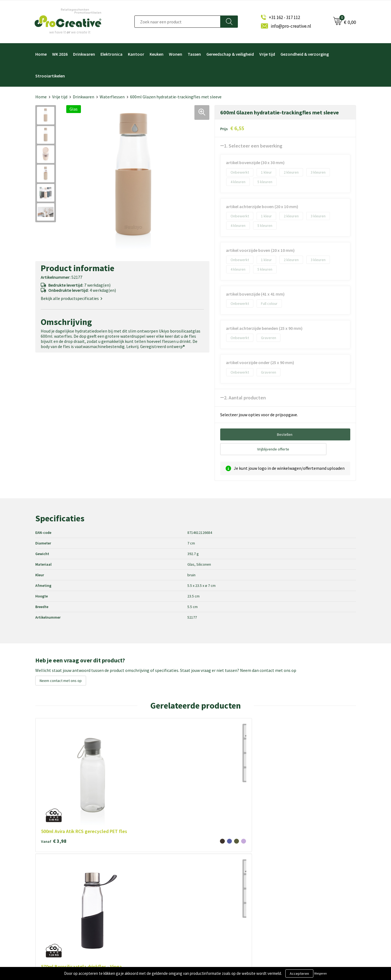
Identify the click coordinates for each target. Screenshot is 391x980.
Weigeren (321, 973)
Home (41, 54)
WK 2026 (60, 54)
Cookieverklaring (137, 884)
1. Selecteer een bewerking (253, 146)
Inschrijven (297, 890)
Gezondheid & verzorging (305, 54)
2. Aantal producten (245, 398)
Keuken (157, 54)
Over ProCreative (137, 866)
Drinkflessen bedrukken (223, 893)
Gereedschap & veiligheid (230, 54)
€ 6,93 (118, 771)
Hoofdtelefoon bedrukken (225, 902)
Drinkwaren (84, 54)
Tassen (194, 54)
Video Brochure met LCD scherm (230, 866)
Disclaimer (131, 902)
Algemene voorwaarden (143, 875)
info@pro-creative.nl (291, 26)
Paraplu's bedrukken (219, 911)
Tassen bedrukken (218, 920)
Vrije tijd (267, 54)
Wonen (176, 54)
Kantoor (136, 54)
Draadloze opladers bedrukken (228, 875)
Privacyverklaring (137, 893)
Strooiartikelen (50, 76)
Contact (130, 911)
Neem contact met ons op (61, 681)
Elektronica (111, 54)
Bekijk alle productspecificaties (72, 298)
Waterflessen (112, 97)
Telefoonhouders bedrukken (227, 884)
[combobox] (177, 22)
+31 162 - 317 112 (284, 17)
